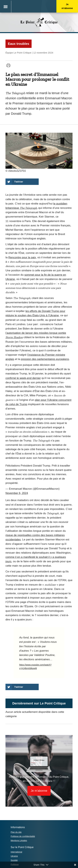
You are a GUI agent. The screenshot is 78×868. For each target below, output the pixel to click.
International (16, 852)
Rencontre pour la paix (22, 257)
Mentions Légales (19, 840)
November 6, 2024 (17, 493)
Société (14, 860)
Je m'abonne (67, 6)
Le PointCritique (39, 22)
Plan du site (16, 832)
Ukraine (14, 856)
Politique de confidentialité (23, 836)
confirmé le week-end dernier (23, 378)
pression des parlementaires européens (45, 359)
